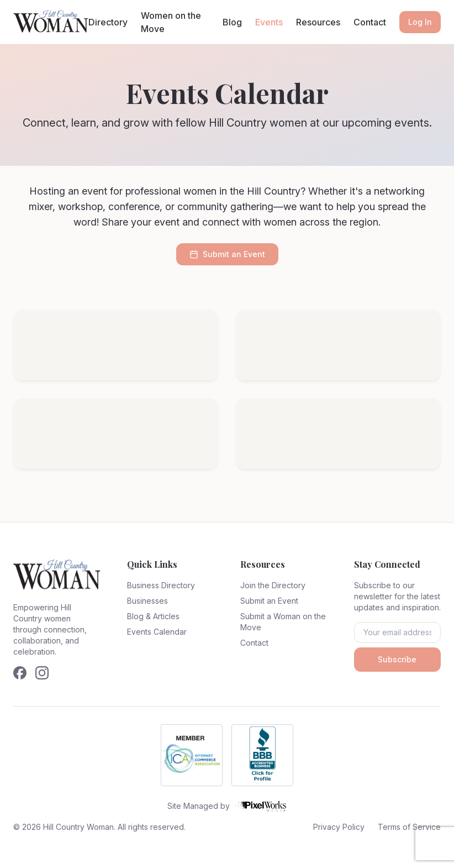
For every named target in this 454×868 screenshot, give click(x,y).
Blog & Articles (153, 616)
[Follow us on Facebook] (20, 673)
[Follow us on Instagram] (42, 673)
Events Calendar (157, 632)
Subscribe (397, 659)
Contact (370, 22)
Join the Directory (273, 585)
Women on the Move (171, 22)
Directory (108, 22)
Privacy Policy (339, 827)
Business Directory (161, 585)
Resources (318, 22)
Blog (232, 22)
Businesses (147, 601)
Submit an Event (227, 254)
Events (269, 22)
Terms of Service (409, 827)
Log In (420, 22)
